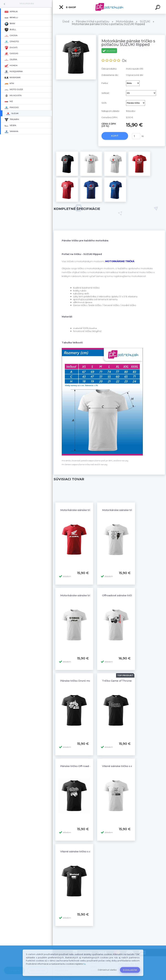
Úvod (66, 21)
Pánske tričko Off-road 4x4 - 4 (79, 766)
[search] (158, 8)
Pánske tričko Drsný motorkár (79, 681)
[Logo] (109, 7)
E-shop (67, 7)
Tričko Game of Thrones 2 (119, 681)
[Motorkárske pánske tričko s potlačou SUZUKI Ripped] (76, 36)
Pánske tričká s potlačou (93, 21)
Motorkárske (27, 3)
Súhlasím (130, 970)
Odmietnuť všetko (107, 970)
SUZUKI (145, 21)
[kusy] (136, 136)
